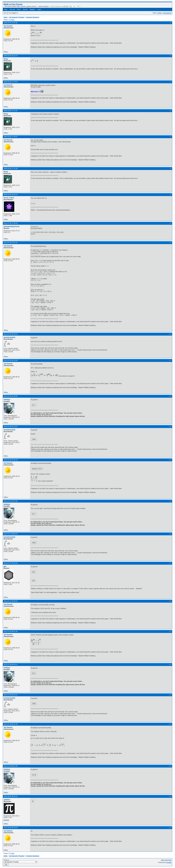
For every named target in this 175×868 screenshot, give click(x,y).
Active (160, 13)
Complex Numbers (33, 17)
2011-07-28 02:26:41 (11, 695)
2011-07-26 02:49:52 (11, 334)
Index (6, 9)
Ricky (6, 59)
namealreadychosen (12, 226)
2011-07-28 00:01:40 (11, 631)
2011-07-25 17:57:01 (11, 243)
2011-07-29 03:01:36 (11, 766)
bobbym (7, 399)
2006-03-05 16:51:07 (11, 56)
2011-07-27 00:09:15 (11, 534)
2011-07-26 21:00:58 (11, 396)
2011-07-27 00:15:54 (11, 563)
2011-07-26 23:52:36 (11, 501)
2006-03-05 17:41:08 (11, 168)
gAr (5, 566)
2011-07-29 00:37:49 (11, 724)
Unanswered (167, 13)
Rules (19, 9)
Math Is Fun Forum (13, 4)
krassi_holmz (9, 198)
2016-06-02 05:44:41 (11, 796)
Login (39, 9)
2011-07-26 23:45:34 (11, 460)
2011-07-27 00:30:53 (11, 601)
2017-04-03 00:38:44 (11, 828)
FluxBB (169, 862)
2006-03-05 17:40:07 (11, 137)
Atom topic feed (166, 860)
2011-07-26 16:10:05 (11, 360)
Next (13, 20)
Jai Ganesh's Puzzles (17, 17)
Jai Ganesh (8, 26)
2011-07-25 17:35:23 (11, 223)
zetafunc (7, 800)
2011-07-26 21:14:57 (11, 426)
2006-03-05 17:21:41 (11, 111)
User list (12, 9)
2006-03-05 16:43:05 (11, 23)
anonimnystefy (10, 337)
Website (6, 820)
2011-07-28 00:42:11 (11, 664)
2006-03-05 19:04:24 (11, 195)
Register (32, 9)
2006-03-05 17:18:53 (11, 82)
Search (25, 9)
